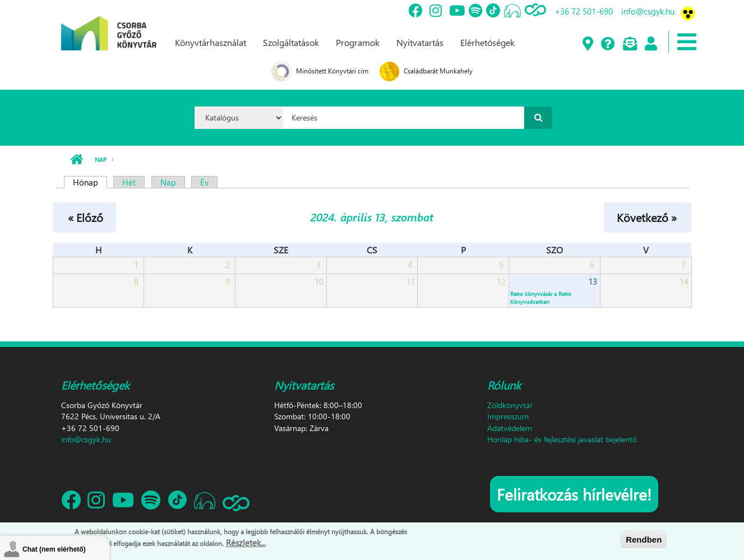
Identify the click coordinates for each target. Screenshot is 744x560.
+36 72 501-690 (584, 11)
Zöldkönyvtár (510, 405)
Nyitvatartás (420, 42)
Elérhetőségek (487, 42)
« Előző (86, 217)
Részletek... (246, 543)
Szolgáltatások (291, 42)
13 (593, 281)
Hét (129, 182)
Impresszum (508, 416)
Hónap (90, 182)
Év (204, 182)
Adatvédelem (510, 428)
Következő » (647, 217)
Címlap (77, 160)
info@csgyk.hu (648, 11)
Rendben (644, 540)
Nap (101, 159)
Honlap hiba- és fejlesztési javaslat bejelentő (562, 439)
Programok (358, 42)
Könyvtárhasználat (211, 42)
